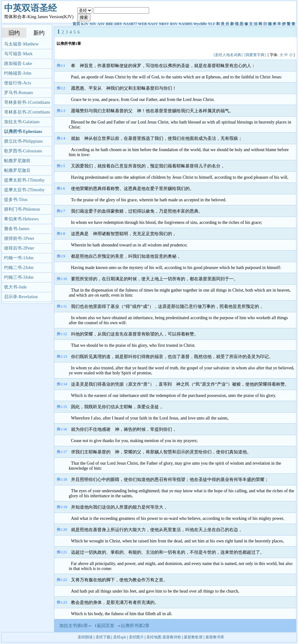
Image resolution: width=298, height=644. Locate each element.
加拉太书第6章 (74, 626)
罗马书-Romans (19, 93)
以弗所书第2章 (135, 626)
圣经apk (119, 637)
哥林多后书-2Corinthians (27, 112)
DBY (118, 24)
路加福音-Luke (18, 63)
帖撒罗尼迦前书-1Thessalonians (18, 162)
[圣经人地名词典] (228, 55)
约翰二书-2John (19, 268)
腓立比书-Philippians (24, 141)
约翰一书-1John (19, 258)
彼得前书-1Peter (19, 238)
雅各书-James (17, 229)
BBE (110, 24)
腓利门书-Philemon (22, 209)
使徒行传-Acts (18, 83)
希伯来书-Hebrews (21, 219)
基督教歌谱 (193, 637)
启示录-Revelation (21, 297)
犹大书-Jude (15, 287)
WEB (142, 24)
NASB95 (186, 24)
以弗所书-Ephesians (23, 132)
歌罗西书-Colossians (23, 151)
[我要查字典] (255, 55)
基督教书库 (215, 637)
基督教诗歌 (172, 637)
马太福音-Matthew (21, 44)
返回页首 (106, 626)
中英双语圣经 (30, 8)
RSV (174, 24)
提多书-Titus (16, 200)
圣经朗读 (85, 637)
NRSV (164, 24)
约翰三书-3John (19, 277)
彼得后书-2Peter (19, 248)
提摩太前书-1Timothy (24, 180)
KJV (85, 24)
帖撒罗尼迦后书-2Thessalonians (18, 172)
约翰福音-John (18, 73)
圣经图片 (136, 637)
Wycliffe (200, 24)
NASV (153, 24)
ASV (101, 24)
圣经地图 (154, 637)
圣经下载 (103, 637)
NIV (93, 24)
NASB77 (130, 24)
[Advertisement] (171, 49)
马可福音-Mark (18, 54)
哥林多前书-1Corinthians (27, 102)
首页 (76, 24)
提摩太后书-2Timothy (24, 190)
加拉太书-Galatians (22, 122)
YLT (212, 24)
